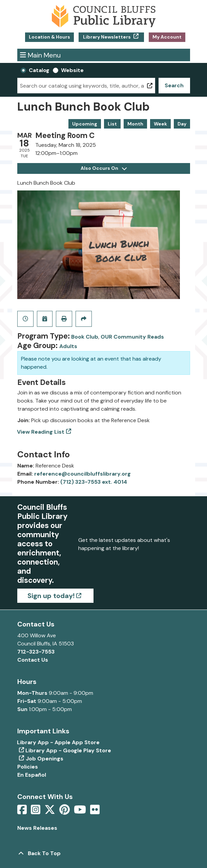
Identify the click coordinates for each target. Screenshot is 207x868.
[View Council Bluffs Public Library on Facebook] (23, 812)
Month (135, 124)
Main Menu (40, 55)
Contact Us (33, 660)
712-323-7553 (36, 652)
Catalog (39, 70)
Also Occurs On (104, 168)
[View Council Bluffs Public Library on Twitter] (50, 812)
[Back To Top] (104, 853)
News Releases (37, 828)
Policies (28, 767)
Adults (68, 346)
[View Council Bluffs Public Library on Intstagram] (36, 812)
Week (160, 124)
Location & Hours (49, 37)
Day (182, 124)
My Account (167, 37)
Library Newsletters (107, 37)
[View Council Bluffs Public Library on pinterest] (65, 812)
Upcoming (85, 124)
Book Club (85, 337)
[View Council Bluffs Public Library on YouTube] (81, 812)
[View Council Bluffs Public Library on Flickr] (95, 812)
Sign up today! (51, 596)
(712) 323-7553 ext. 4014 (94, 482)
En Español (32, 775)
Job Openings (45, 759)
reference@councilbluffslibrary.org (82, 474)
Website (72, 70)
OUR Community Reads (132, 337)
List (112, 124)
